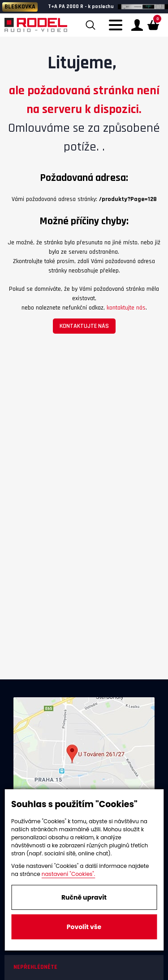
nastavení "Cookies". (69, 874)
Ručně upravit (84, 897)
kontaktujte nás (126, 308)
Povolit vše (84, 927)
